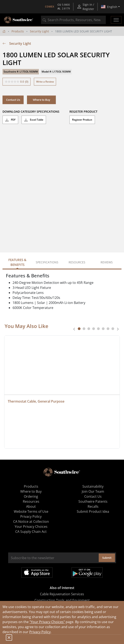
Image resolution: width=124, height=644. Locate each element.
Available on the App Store (37, 573)
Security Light (39, 31)
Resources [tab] (77, 262)
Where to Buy (42, 100)
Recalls (93, 506)
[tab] (79, 329)
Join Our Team (93, 491)
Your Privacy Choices (31, 527)
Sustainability (93, 486)
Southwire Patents (93, 501)
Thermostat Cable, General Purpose (36, 401)
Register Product (82, 120)
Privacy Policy (40, 632)
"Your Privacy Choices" (47, 622)
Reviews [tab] (107, 262)
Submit (107, 558)
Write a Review (45, 82)
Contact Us (13, 100)
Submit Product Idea (93, 511)
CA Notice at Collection (31, 522)
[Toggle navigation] (116, 20)
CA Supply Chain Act (31, 532)
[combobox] (73, 20)
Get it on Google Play (87, 573)
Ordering (31, 496)
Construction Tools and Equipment (62, 600)
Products (18, 31)
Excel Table (34, 120)
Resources (31, 501)
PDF (10, 120)
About (31, 506)
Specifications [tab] (47, 262)
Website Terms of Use (31, 511)
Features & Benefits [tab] (17, 262)
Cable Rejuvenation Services (62, 594)
